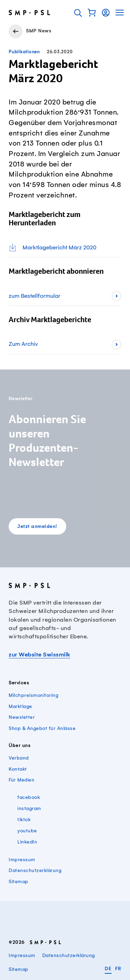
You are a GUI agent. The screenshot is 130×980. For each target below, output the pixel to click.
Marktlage (20, 706)
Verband (19, 758)
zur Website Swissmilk (40, 655)
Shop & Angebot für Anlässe (42, 728)
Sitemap (19, 882)
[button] (92, 13)
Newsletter (22, 717)
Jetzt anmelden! (37, 527)
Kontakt (18, 769)
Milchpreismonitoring (33, 695)
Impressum (22, 860)
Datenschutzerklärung (35, 870)
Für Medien (21, 780)
